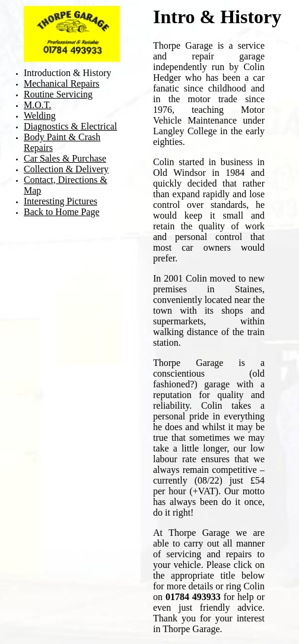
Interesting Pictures (61, 201)
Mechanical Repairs (62, 83)
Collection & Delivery (66, 169)
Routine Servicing (58, 94)
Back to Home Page (62, 212)
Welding (40, 116)
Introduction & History (68, 73)
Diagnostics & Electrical (70, 126)
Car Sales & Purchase (65, 158)
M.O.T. (37, 105)
